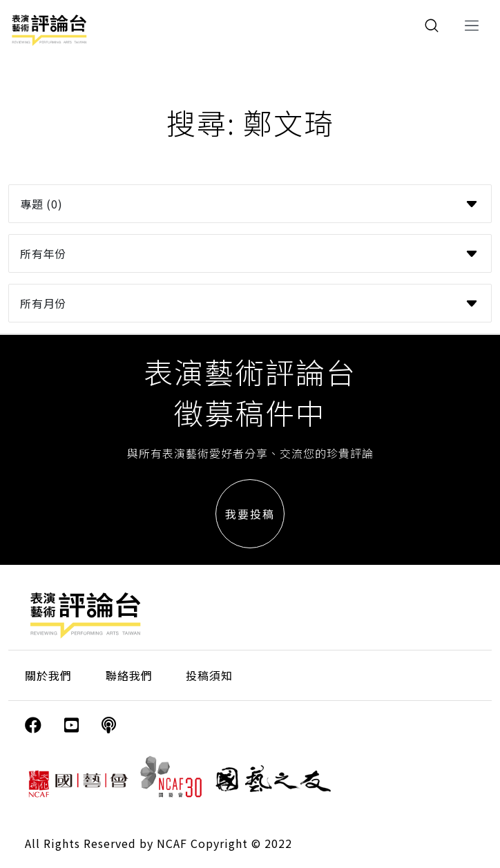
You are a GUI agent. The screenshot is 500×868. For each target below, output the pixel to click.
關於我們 (48, 675)
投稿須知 (209, 675)
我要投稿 (250, 514)
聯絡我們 (129, 675)
